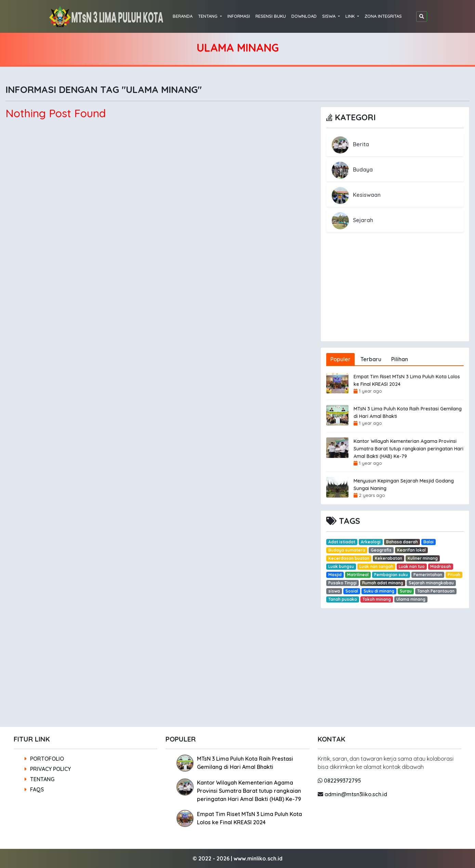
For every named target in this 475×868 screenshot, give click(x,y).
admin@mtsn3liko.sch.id (352, 794)
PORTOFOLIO (44, 759)
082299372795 (339, 781)
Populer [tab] (340, 359)
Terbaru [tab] (371, 359)
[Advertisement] (395, 294)
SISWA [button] (329, 16)
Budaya (352, 169)
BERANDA (183, 16)
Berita (350, 144)
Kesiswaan (356, 195)
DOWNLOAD (304, 16)
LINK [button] (351, 16)
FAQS (34, 789)
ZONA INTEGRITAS (383, 16)
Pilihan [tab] (400, 359)
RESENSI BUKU (271, 16)
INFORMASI (239, 16)
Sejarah (352, 220)
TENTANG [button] (208, 16)
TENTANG (39, 779)
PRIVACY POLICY (48, 769)
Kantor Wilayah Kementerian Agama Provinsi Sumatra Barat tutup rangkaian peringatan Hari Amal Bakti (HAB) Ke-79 (408, 449)
